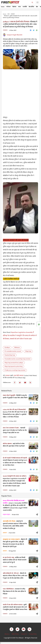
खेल (37, 7)
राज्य (9, 14)
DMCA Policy (15, 634)
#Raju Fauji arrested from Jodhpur (14, 363)
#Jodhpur (7, 347)
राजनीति (25, 7)
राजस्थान (13, 14)
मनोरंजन (8, 7)
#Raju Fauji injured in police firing (14, 366)
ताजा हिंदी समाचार (19, 376)
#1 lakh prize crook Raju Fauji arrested (15, 370)
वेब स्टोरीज (31, 7)
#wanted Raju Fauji (10, 355)
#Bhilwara (17, 347)
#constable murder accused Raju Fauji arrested (17, 359)
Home (3, 7)
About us (7, 634)
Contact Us (24, 634)
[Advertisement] (20, 92)
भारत (19, 7)
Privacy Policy (33, 634)
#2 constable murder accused (13, 351)
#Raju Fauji (28, 351)
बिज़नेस (14, 7)
